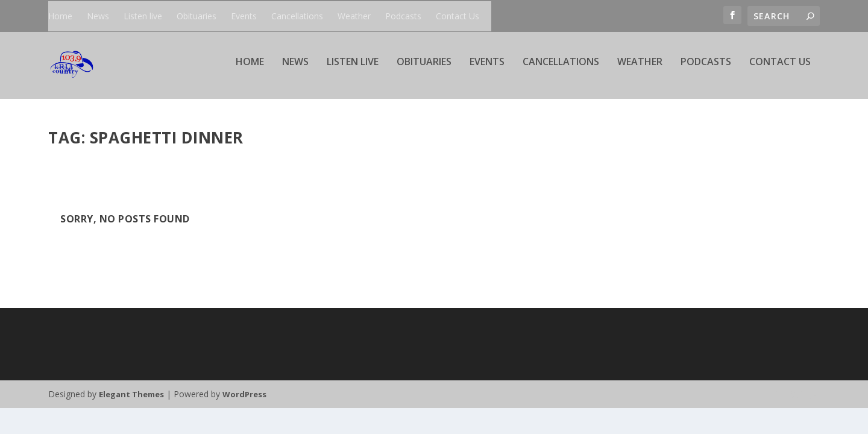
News (98, 16)
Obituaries (197, 16)
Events (244, 16)
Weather (354, 16)
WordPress (244, 395)
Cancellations (297, 16)
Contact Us (458, 16)
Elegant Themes (131, 395)
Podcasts (403, 16)
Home (60, 16)
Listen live (143, 16)
